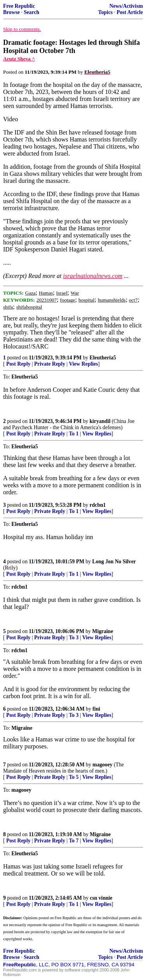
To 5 (74, 777)
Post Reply (18, 364)
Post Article (130, 12)
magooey (103, 765)
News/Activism (126, 6)
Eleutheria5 (103, 358)
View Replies (84, 364)
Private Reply (50, 364)
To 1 (74, 434)
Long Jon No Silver (114, 562)
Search (32, 12)
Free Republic (19, 6)
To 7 (74, 841)
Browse (11, 12)
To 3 (74, 638)
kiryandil (100, 421)
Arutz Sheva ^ (19, 59)
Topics (105, 12)
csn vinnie (101, 898)
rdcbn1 (98, 505)
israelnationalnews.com (93, 276)
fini (97, 709)
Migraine (103, 631)
